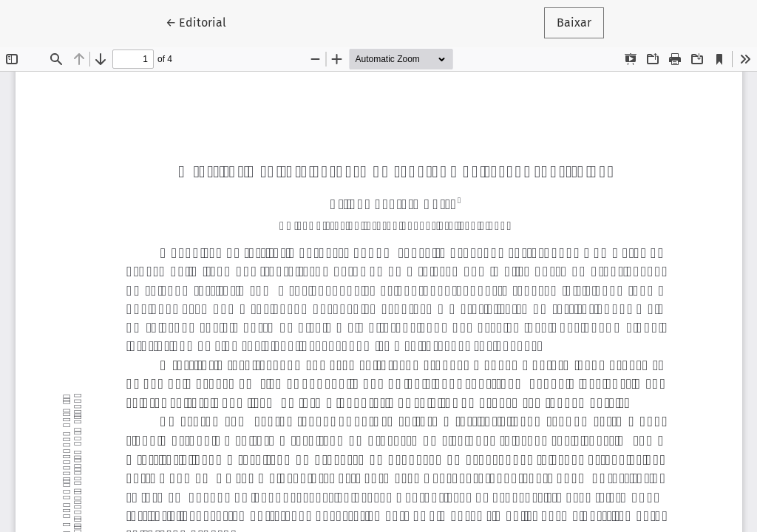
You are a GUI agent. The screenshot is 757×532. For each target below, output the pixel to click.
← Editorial (202, 21)
